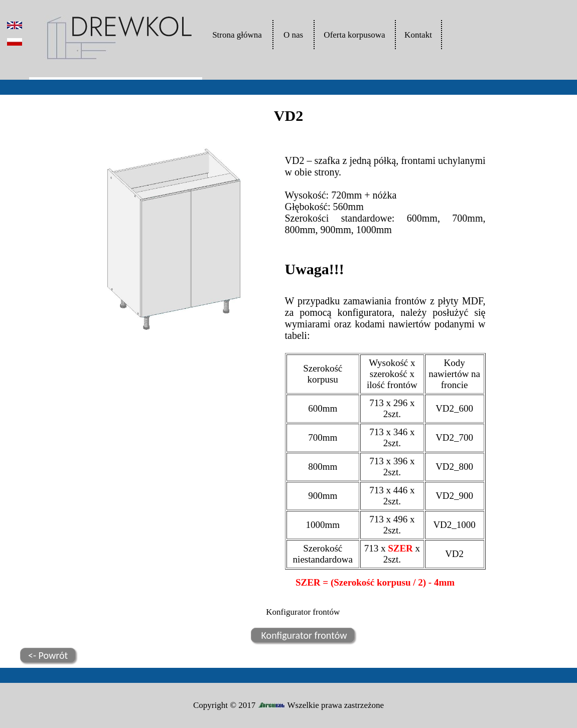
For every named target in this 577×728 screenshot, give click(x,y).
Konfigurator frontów (303, 635)
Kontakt (418, 35)
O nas (293, 35)
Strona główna (237, 35)
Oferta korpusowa (354, 35)
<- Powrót (48, 655)
